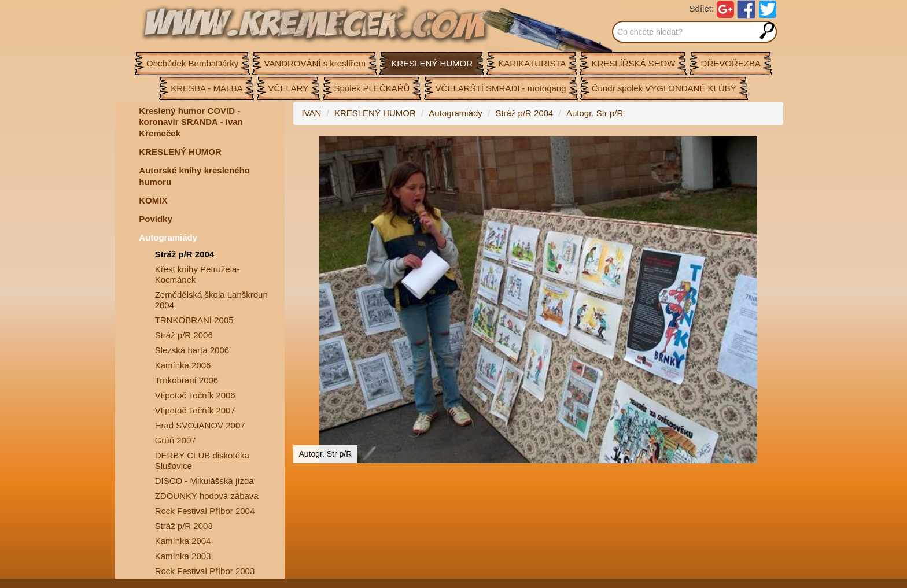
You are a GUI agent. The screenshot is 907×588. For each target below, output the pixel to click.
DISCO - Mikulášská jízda (204, 481)
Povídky (156, 219)
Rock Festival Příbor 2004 (205, 511)
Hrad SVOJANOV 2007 (200, 425)
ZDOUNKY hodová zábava (207, 496)
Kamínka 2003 (183, 556)
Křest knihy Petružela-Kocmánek (198, 274)
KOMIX (153, 200)
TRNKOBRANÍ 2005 (194, 320)
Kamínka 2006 (183, 365)
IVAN (312, 113)
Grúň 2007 (176, 440)
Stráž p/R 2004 (185, 254)
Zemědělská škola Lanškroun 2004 (211, 300)
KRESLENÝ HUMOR (180, 152)
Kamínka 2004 (183, 541)
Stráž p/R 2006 (184, 335)
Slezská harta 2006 (192, 350)
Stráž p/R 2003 (184, 526)
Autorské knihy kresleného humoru (194, 176)
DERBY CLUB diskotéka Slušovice (202, 461)
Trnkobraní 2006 (187, 380)
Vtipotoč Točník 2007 (195, 410)
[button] (773, 147)
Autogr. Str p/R (595, 113)
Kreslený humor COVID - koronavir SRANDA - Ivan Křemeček (191, 122)
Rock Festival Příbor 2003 (205, 571)
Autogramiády (168, 237)
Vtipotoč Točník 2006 (195, 395)
